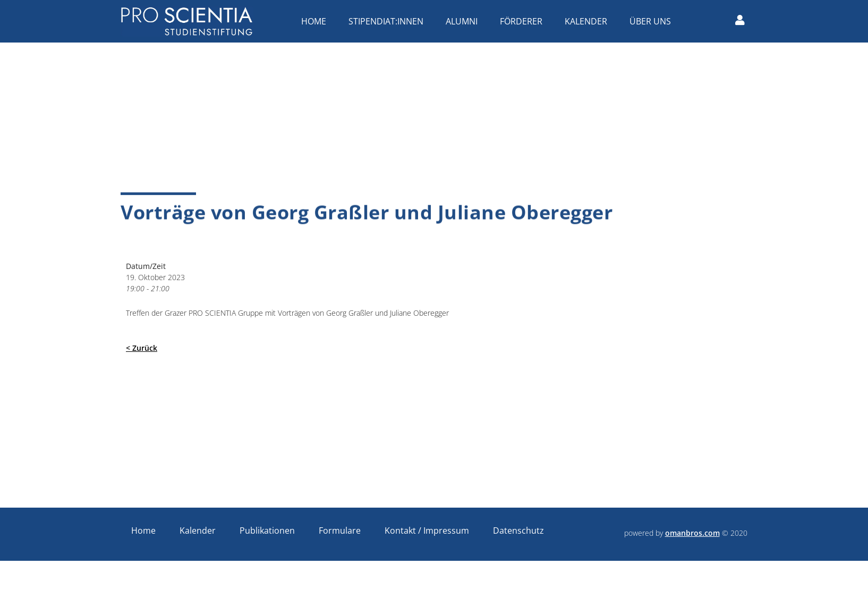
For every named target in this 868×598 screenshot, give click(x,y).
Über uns (653, 21)
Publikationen (267, 530)
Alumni (464, 21)
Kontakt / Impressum (427, 530)
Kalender (589, 21)
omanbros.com (692, 533)
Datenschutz (518, 530)
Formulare (340, 530)
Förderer (524, 21)
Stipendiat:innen (389, 21)
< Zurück (142, 348)
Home (316, 21)
